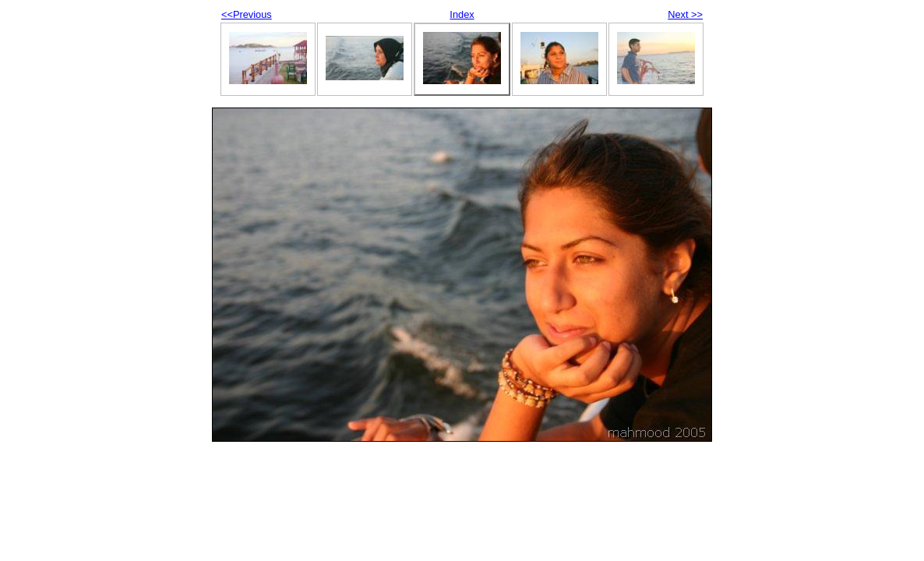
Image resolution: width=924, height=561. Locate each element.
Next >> (685, 14)
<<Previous (247, 14)
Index (462, 14)
